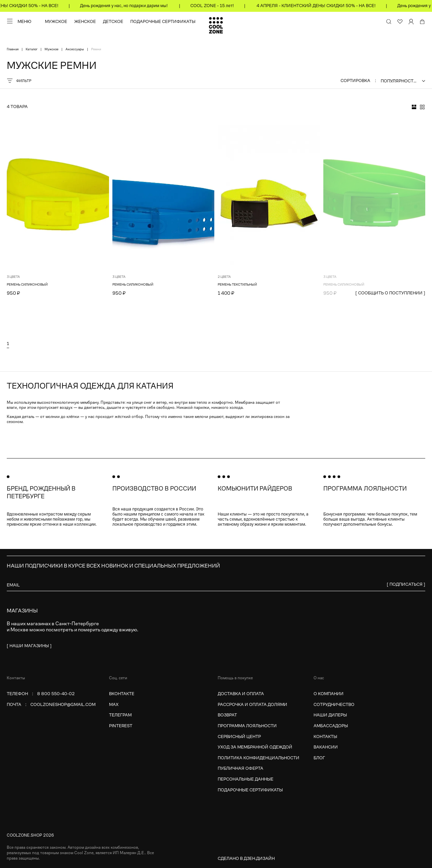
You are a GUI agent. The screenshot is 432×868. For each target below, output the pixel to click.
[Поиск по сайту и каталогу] (389, 22)
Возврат (227, 715)
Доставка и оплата (241, 694)
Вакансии (326, 747)
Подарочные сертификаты (163, 22)
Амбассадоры (331, 726)
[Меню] (19, 21)
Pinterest (121, 726)
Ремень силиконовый (27, 284)
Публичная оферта (240, 768)
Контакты (325, 737)
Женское (85, 22)
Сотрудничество (334, 704)
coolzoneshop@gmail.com (63, 704)
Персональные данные (246, 779)
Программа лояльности (247, 726)
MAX (114, 704)
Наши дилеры (330, 715)
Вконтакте (122, 694)
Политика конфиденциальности (259, 758)
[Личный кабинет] (411, 22)
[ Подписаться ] (406, 584)
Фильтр (19, 81)
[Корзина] (422, 22)
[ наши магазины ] (29, 646)
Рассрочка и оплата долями (252, 704)
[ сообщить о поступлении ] (390, 293)
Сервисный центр (239, 737)
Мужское (56, 22)
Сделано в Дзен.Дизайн (246, 858)
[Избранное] (400, 22)
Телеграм (120, 715)
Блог (319, 758)
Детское (113, 22)
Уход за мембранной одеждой (255, 747)
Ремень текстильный (237, 284)
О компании (329, 694)
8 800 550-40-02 (56, 694)
